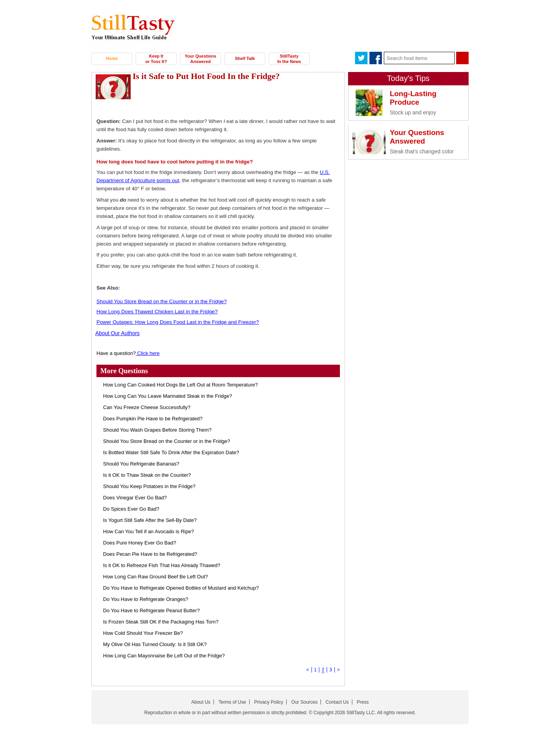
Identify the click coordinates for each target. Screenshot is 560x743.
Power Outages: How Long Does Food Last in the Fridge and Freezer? (178, 322)
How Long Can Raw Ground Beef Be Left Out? (156, 576)
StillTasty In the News (289, 59)
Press (363, 702)
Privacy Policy (269, 702)
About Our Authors (116, 333)
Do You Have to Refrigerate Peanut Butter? (151, 610)
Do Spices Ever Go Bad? (131, 509)
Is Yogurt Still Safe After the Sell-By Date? (150, 520)
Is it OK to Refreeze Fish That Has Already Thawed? (162, 565)
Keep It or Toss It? (156, 59)
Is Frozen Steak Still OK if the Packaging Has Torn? (161, 621)
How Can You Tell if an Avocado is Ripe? (149, 531)
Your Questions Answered (200, 59)
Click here (148, 353)
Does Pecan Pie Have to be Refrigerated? (150, 554)
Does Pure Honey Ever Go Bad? (140, 542)
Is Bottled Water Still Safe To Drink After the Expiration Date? (171, 452)
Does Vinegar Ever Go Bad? (135, 497)
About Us (201, 702)
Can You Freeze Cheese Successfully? (147, 407)
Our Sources (304, 702)
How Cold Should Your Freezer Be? (143, 633)
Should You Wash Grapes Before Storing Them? (157, 429)
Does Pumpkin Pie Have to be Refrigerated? (153, 418)
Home (112, 58)
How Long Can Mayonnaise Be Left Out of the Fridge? (164, 655)
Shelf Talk (245, 58)
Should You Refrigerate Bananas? (141, 463)
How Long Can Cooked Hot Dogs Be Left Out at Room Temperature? (180, 384)
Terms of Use (232, 702)
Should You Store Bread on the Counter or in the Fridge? (162, 301)
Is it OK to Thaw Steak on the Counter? (147, 475)
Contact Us (337, 702)
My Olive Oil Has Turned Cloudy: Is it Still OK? (155, 644)
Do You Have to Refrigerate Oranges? (146, 599)
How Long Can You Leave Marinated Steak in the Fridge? (168, 396)
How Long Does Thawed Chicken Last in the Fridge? (157, 312)
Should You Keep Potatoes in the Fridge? (149, 486)
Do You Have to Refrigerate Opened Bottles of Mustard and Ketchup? (181, 588)
